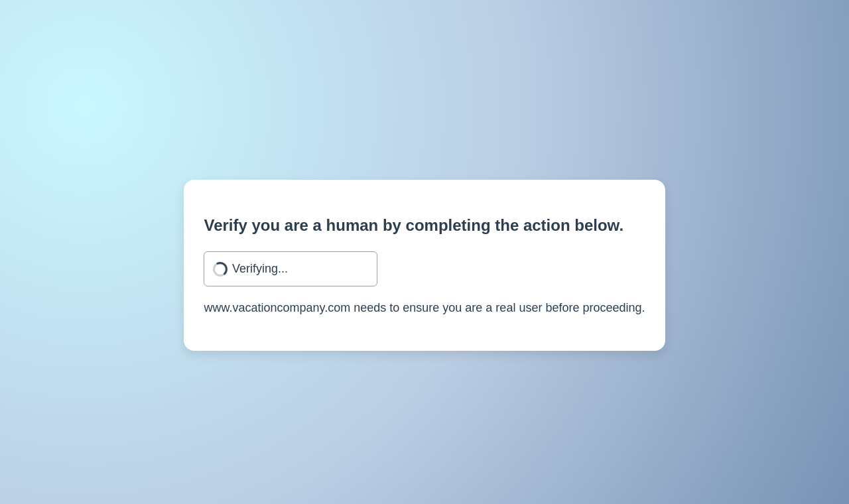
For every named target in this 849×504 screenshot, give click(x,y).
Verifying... (260, 269)
